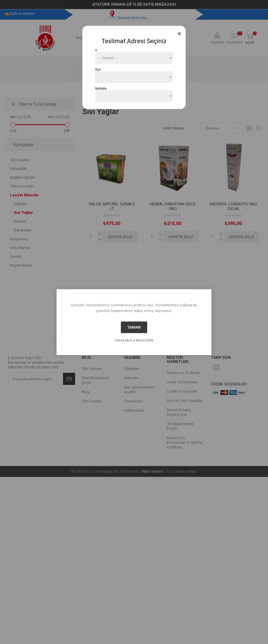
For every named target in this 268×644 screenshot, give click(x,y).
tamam (134, 327)
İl (96, 50)
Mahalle (101, 88)
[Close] (180, 34)
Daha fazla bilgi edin (134, 340)
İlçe (98, 69)
